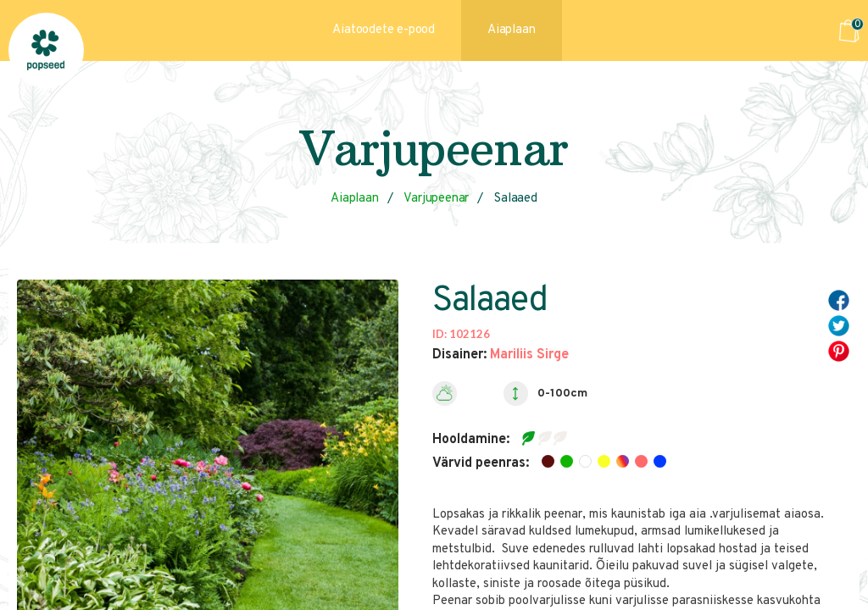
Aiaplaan (511, 30)
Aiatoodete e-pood (384, 30)
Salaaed (516, 199)
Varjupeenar (436, 199)
